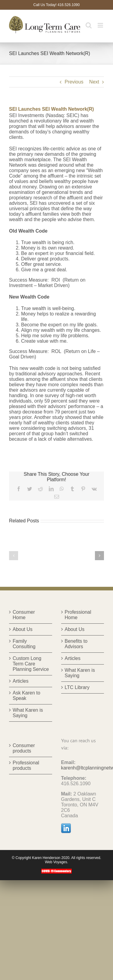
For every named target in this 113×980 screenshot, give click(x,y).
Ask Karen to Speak (27, 696)
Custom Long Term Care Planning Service (31, 664)
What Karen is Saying (28, 713)
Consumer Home (24, 615)
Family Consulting (24, 644)
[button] (14, 556)
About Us (23, 629)
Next (94, 82)
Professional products (26, 765)
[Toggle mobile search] (89, 25)
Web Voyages (56, 862)
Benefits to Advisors (76, 644)
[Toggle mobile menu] (101, 25)
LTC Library (77, 687)
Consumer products (24, 748)
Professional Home (78, 615)
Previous (74, 82)
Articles (20, 681)
